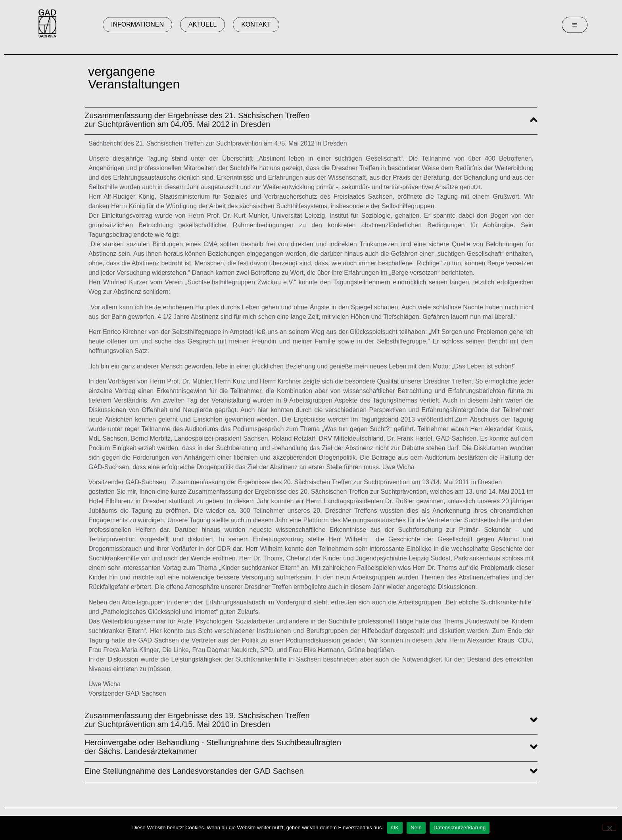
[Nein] (609, 827)
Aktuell (203, 24)
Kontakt (256, 24)
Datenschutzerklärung (460, 828)
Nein (416, 828)
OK (395, 828)
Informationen (137, 24)
